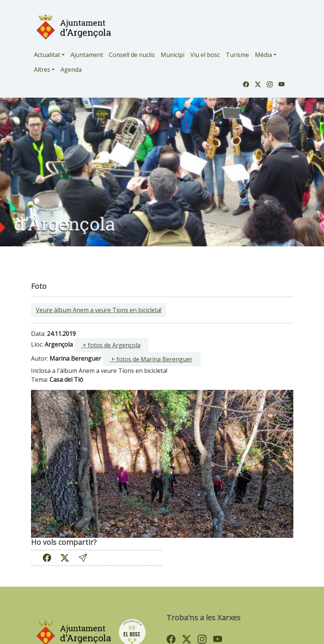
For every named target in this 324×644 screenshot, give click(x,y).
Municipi (173, 55)
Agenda (71, 70)
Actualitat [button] (47, 55)
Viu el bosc (205, 55)
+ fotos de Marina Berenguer (151, 359)
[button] (83, 558)
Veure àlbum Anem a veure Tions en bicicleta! (99, 310)
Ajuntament (87, 55)
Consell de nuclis (132, 55)
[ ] (111, 345)
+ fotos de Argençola (111, 345)
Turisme (237, 55)
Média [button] (263, 55)
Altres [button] (42, 70)
